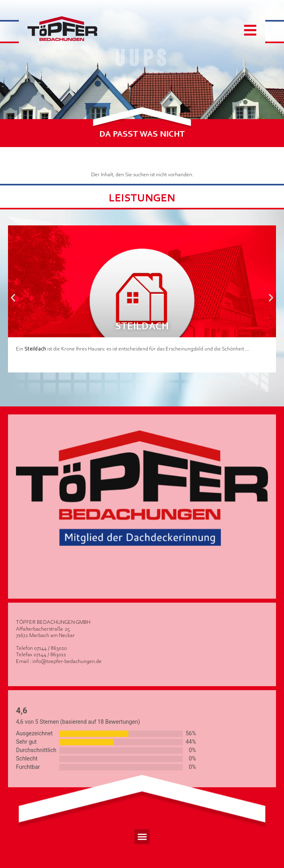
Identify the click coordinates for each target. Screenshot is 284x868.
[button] (13, 298)
